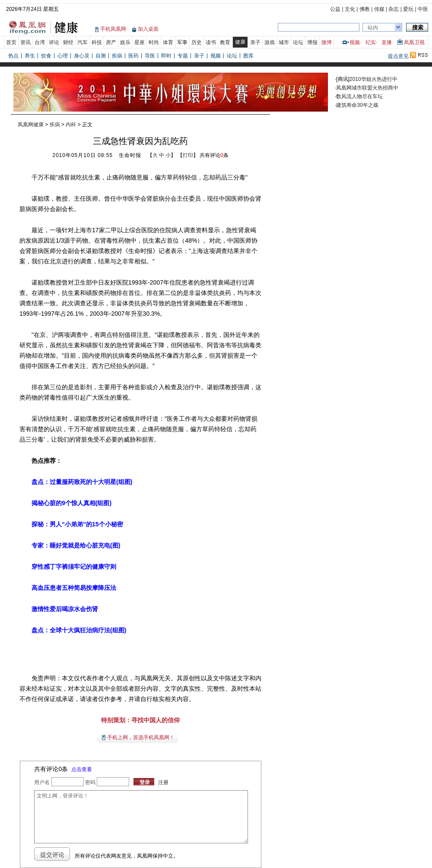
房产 (111, 42)
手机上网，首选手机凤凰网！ (141, 737)
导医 (150, 56)
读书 (211, 42)
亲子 (255, 42)
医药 (133, 56)
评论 (54, 42)
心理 (63, 56)
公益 (335, 9)
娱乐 (125, 42)
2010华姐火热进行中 (373, 79)
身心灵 (82, 56)
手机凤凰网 (113, 29)
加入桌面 (148, 29)
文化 (350, 9)
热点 (13, 56)
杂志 (394, 9)
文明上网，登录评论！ (141, 817)
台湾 (40, 42)
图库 (248, 56)
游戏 (270, 42)
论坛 (298, 42)
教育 (225, 42)
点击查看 (82, 769)
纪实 (371, 42)
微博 (327, 42)
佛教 (365, 9)
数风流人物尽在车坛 (359, 96)
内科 (71, 125)
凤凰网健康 (31, 125)
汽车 (83, 42)
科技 (97, 42)
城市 (284, 42)
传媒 (379, 9)
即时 (166, 56)
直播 (387, 42)
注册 (163, 782)
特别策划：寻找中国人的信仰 (140, 720)
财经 (68, 42)
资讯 (25, 42)
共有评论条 (214, 155)
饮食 (46, 56)
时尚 (154, 42)
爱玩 (408, 9)
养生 (30, 56)
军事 (182, 42)
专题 (183, 56)
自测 (101, 56)
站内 (373, 28)
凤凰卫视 (414, 42)
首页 (11, 42)
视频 (355, 42)
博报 (312, 42)
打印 (188, 155)
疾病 (117, 56)
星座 (140, 42)
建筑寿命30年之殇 (357, 105)
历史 (197, 42)
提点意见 (398, 56)
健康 (240, 42)
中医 (423, 9)
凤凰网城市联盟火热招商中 (367, 88)
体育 (168, 42)
